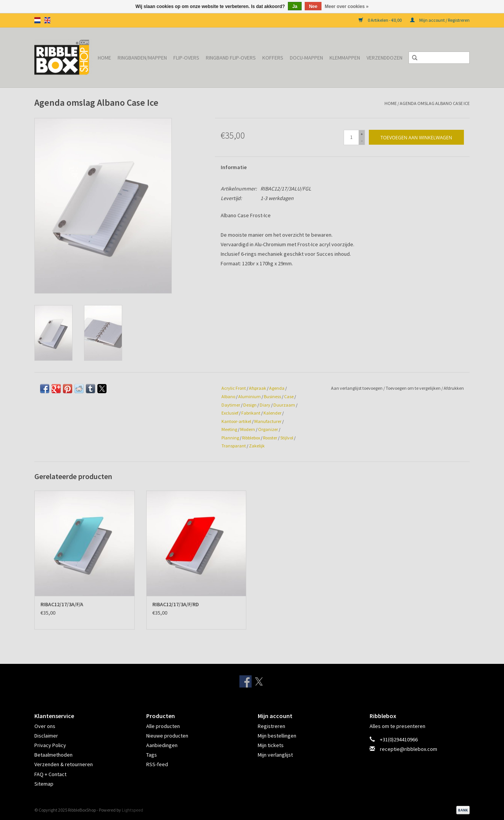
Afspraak (258, 388)
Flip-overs (186, 58)
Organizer (268, 429)
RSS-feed (157, 764)
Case (289, 396)
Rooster (270, 438)
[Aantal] (351, 137)
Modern (248, 429)
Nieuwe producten (167, 736)
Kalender (272, 413)
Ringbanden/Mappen (142, 58)
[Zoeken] (439, 58)
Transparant (234, 446)
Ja (295, 6)
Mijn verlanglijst (275, 755)
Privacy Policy (50, 745)
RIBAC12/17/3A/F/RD (176, 604)
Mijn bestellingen (277, 736)
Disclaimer (46, 736)
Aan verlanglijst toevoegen (357, 388)
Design (250, 405)
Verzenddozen (384, 58)
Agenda (277, 388)
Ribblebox (251, 438)
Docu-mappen (306, 58)
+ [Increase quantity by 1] (362, 134)
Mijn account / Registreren (440, 20)
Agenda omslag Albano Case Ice (435, 103)
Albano (228, 396)
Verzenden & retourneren (64, 764)
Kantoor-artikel (236, 421)
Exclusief (230, 413)
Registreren (271, 726)
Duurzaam (284, 405)
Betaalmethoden (53, 755)
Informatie (234, 167)
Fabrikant (251, 413)
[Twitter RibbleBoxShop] (259, 681)
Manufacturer (268, 421)
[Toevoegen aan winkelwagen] (416, 137)
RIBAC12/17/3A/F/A (62, 604)
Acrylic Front (234, 388)
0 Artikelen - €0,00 (380, 20)
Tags (152, 755)
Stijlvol (287, 438)
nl (37, 20)
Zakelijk (257, 446)
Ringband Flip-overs (231, 58)
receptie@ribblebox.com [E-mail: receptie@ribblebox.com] (409, 749)
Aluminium (250, 396)
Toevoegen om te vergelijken (414, 388)
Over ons (45, 726)
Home (104, 58)
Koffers (273, 58)
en (47, 20)
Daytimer (231, 405)
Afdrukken (454, 388)
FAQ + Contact (50, 774)
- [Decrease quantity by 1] (362, 141)
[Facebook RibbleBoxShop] (246, 681)
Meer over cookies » (347, 6)
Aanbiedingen (162, 745)
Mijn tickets (271, 745)
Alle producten (163, 726)
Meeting (229, 429)
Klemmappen (345, 58)
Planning (230, 438)
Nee (313, 6)
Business (272, 396)
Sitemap (44, 784)
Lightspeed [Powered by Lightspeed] (132, 810)
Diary (265, 405)
